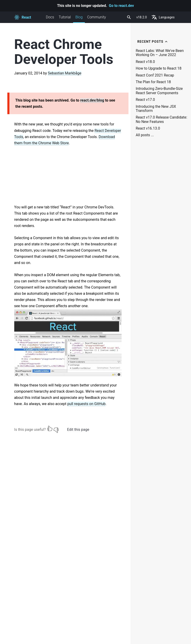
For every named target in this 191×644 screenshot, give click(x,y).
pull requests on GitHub (87, 404)
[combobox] (128, 17)
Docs (50, 17)
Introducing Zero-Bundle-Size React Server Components (159, 91)
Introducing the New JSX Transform (156, 109)
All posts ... (145, 135)
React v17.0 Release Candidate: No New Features (161, 119)
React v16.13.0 (148, 128)
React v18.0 (145, 62)
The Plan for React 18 (153, 82)
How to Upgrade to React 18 (158, 68)
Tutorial (65, 17)
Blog (79, 19)
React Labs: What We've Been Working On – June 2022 (160, 53)
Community (97, 17)
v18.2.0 (142, 17)
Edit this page (78, 430)
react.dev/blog (92, 100)
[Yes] (50, 428)
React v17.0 (145, 100)
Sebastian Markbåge (65, 73)
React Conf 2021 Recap (155, 75)
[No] (56, 428)
